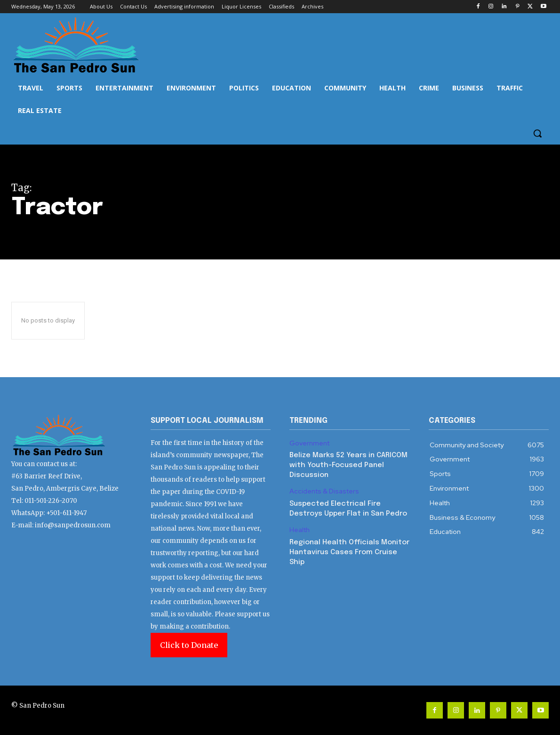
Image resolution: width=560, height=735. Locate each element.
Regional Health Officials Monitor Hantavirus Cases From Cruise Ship (349, 552)
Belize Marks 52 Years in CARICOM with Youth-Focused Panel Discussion (348, 465)
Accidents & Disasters (324, 491)
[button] (537, 133)
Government (309, 443)
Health (300, 530)
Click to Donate (189, 645)
